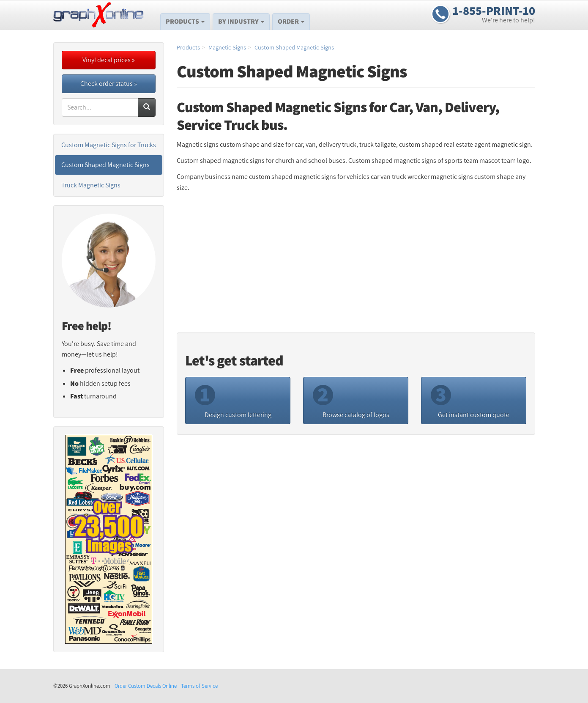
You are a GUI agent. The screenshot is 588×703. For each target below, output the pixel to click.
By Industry (241, 21)
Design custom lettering (233, 400)
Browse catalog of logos (351, 400)
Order (291, 21)
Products (185, 21)
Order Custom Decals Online (146, 686)
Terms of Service (199, 686)
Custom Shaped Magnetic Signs (294, 47)
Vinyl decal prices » (109, 60)
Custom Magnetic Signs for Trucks (109, 145)
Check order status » (109, 84)
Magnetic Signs (227, 47)
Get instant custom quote (470, 400)
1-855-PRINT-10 (494, 11)
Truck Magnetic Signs (91, 185)
